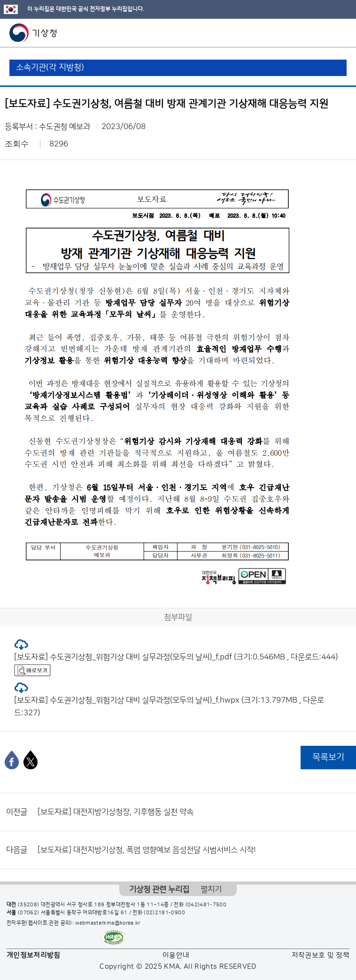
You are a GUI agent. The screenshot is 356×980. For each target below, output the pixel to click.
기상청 (33, 33)
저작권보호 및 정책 (321, 955)
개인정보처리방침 (34, 955)
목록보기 (328, 757)
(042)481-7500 (206, 905)
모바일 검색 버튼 (326, 33)
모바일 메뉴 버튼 (341, 33)
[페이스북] (12, 760)
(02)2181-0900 (164, 913)
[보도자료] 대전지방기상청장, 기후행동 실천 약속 (116, 812)
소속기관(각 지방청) (50, 68)
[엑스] (31, 760)
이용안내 (176, 955)
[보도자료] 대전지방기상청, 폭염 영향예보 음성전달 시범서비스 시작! (147, 850)
